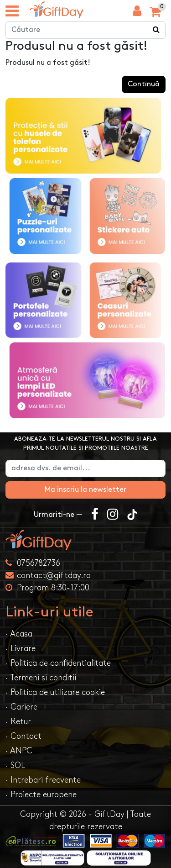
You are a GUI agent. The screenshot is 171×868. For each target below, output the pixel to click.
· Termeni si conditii (41, 678)
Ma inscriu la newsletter (85, 490)
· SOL (15, 765)
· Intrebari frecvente (43, 780)
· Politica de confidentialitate (58, 663)
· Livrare (21, 649)
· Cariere (21, 707)
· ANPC (19, 751)
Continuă (144, 84)
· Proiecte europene (41, 795)
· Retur (18, 722)
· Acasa (19, 634)
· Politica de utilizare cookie (55, 692)
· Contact (23, 736)
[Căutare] (156, 30)
